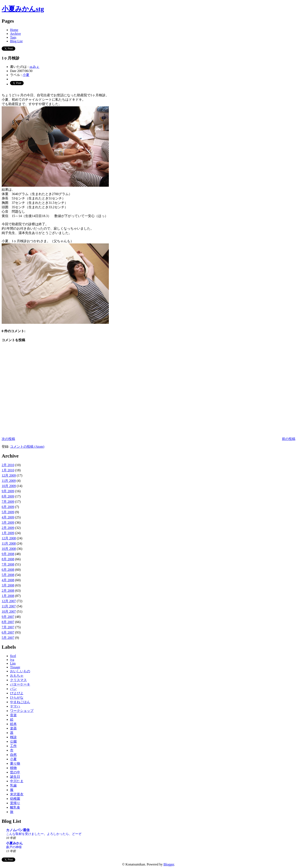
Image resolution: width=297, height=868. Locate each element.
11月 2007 (9, 606)
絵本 (13, 724)
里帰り (15, 803)
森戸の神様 (14, 847)
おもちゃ (17, 676)
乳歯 (13, 785)
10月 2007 (9, 611)
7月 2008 (8, 564)
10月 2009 (9, 486)
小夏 (26, 75)
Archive (15, 34)
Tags (13, 37)
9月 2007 (8, 617)
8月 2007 (8, 622)
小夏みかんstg (23, 9)
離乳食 (15, 807)
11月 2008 (9, 543)
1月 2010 (8, 470)
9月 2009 (8, 491)
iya (12, 660)
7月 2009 (8, 502)
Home (14, 30)
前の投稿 (289, 439)
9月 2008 (8, 554)
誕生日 (15, 777)
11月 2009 (9, 481)
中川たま (17, 781)
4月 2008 (8, 580)
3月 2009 (8, 523)
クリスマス (18, 680)
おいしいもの (20, 671)
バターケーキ (20, 684)
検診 (13, 737)
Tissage (15, 667)
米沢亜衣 (17, 794)
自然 (13, 755)
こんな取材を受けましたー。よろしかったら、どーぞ (44, 834)
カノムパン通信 (18, 830)
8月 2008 (8, 559)
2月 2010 (8, 465)
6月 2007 (8, 632)
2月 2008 (8, 591)
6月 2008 (8, 570)
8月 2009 (8, 496)
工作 (13, 746)
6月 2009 (8, 507)
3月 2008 (8, 585)
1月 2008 (8, 596)
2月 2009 (8, 528)
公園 (13, 741)
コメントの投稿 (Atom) (27, 447)
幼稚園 (15, 799)
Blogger (169, 864)
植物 (13, 768)
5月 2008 (8, 575)
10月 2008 (9, 549)
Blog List (16, 41)
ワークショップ (22, 711)
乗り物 (15, 763)
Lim (13, 663)
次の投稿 (8, 439)
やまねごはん (20, 702)
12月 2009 (9, 475)
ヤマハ (15, 706)
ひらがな (17, 698)
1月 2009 (8, 533)
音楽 (13, 715)
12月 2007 (9, 601)
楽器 (13, 728)
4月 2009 (8, 517)
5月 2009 (8, 512)
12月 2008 (9, 538)
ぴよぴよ (17, 693)
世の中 (15, 772)
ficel (13, 656)
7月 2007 (8, 627)
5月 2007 (8, 638)
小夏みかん (14, 843)
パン (13, 689)
